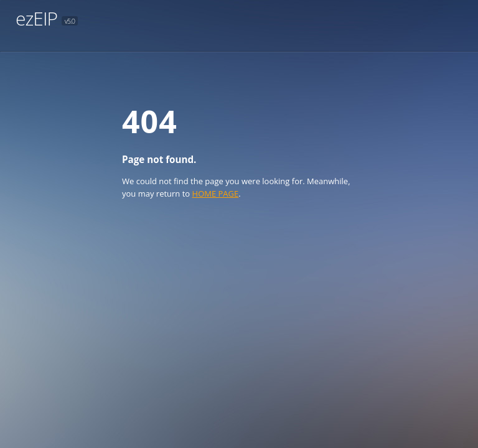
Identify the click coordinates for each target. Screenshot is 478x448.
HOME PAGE (216, 194)
